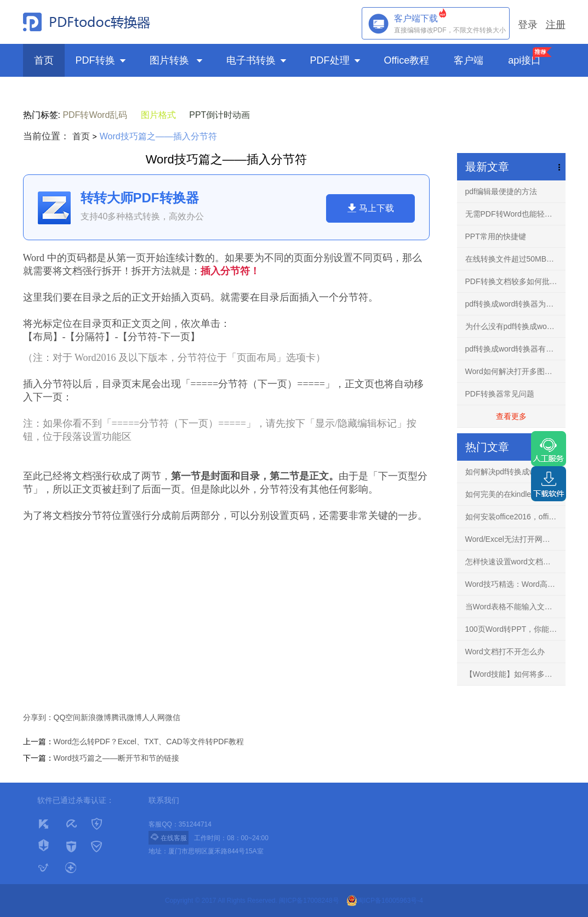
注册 (556, 25)
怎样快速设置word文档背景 (512, 562)
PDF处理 (336, 60)
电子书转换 (257, 60)
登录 (528, 25)
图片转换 (177, 60)
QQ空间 (67, 717)
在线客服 (169, 837)
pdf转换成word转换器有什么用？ (515, 349)
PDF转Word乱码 (95, 115)
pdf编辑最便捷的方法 (501, 191)
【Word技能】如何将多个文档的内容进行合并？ (515, 674)
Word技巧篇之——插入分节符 (158, 136)
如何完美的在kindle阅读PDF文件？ (515, 494)
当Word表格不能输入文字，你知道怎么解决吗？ (515, 607)
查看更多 (511, 416)
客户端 (470, 60)
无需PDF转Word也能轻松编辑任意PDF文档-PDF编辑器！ (515, 214)
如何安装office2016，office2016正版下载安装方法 (515, 517)
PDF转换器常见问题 (500, 394)
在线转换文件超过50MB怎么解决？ (515, 259)
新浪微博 (96, 717)
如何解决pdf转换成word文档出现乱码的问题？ (515, 472)
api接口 (524, 60)
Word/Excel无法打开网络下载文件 (515, 539)
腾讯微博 (127, 717)
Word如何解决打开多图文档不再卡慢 (515, 371)
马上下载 (370, 208)
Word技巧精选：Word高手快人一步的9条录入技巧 (515, 584)
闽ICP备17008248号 (309, 901)
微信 (173, 717)
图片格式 (158, 115)
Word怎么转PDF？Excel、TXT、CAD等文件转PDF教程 (149, 741)
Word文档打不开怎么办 (505, 652)
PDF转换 (102, 60)
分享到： (38, 717)
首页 (44, 60)
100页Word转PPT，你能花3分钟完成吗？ (515, 629)
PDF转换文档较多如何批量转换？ (515, 281)
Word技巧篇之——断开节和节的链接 (116, 758)
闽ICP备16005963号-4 (385, 901)
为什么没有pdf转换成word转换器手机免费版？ (515, 326)
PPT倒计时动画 (219, 115)
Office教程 (408, 60)
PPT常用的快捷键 (496, 236)
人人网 (153, 717)
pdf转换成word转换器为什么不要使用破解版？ (515, 304)
